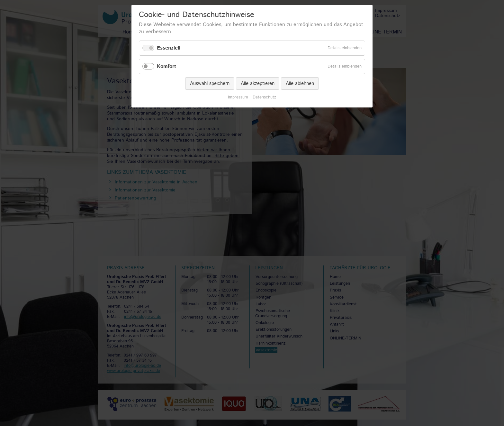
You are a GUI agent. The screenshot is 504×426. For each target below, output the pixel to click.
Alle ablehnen (300, 83)
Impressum (238, 97)
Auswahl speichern (210, 83)
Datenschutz (264, 97)
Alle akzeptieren (258, 83)
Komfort (166, 66)
